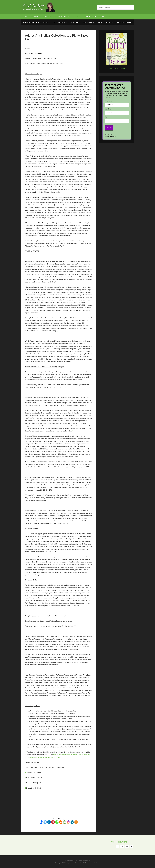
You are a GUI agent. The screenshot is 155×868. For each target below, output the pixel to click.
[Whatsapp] (57, 822)
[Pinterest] (53, 822)
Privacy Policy (69, 861)
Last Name (108, 109)
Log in (98, 863)
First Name (108, 101)
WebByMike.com (85, 863)
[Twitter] (45, 822)
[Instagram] (68, 822)
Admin (93, 863)
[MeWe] (72, 822)
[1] (57, 331)
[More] (76, 822)
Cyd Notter (38, 7)
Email (107, 117)
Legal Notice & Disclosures (82, 861)
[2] (26, 752)
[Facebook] (41, 822)
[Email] (65, 822)
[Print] (61, 822)
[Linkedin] (49, 822)
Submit (109, 128)
